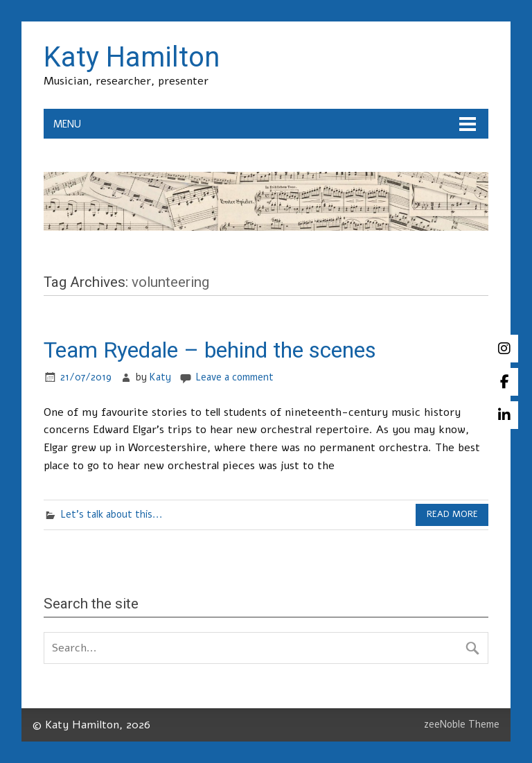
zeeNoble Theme (462, 724)
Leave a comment (234, 377)
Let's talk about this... (112, 514)
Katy (160, 377)
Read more (452, 514)
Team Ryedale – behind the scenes (210, 350)
